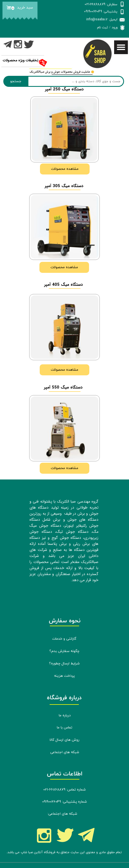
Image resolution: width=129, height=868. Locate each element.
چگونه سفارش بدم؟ (64, 651)
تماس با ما (64, 728)
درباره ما (65, 716)
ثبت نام (103, 27)
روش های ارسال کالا (64, 740)
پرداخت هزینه (64, 676)
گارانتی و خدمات (64, 639)
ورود (115, 27)
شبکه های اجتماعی (65, 752)
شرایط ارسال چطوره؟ (64, 664)
